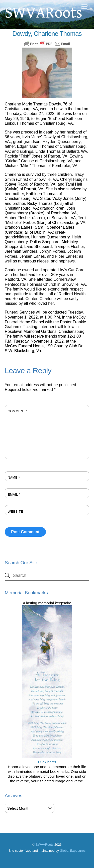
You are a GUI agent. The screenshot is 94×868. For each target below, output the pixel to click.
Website (15, 512)
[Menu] (84, 7)
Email (14, 494)
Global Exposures (73, 851)
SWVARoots (44, 845)
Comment (18, 411)
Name (14, 477)
